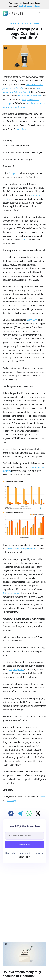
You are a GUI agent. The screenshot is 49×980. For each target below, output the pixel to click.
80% (24, 240)
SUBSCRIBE (24, 845)
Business (34, 24)
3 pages (13, 173)
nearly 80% (32, 320)
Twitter (42, 797)
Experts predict (16, 670)
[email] (24, 836)
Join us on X (25, 857)
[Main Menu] (45, 13)
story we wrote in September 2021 (22, 549)
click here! (22, 129)
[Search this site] (40, 13)
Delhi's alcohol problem (29, 96)
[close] (46, 5)
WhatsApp (12, 801)
